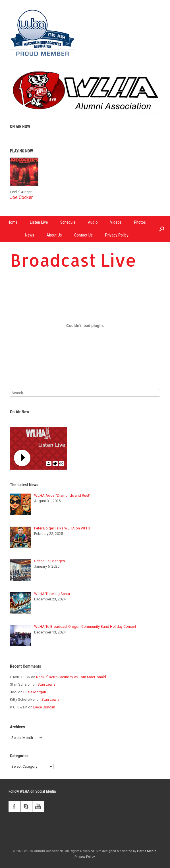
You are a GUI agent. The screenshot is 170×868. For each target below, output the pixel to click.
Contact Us (83, 235)
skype (26, 806)
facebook (14, 806)
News (29, 235)
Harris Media (147, 851)
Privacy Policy (117, 235)
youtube (38, 806)
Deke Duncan (44, 707)
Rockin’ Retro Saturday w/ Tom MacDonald (71, 677)
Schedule (68, 222)
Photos (140, 222)
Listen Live (39, 222)
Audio (93, 222)
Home (12, 222)
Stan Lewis (46, 684)
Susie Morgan (35, 692)
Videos (116, 222)
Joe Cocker (21, 197)
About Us (54, 235)
